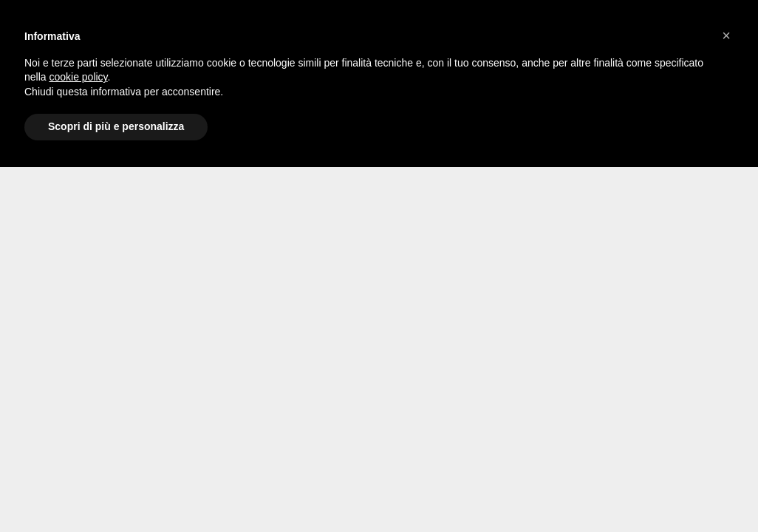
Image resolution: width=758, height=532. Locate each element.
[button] (726, 35)
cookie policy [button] (78, 77)
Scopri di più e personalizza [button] (116, 126)
